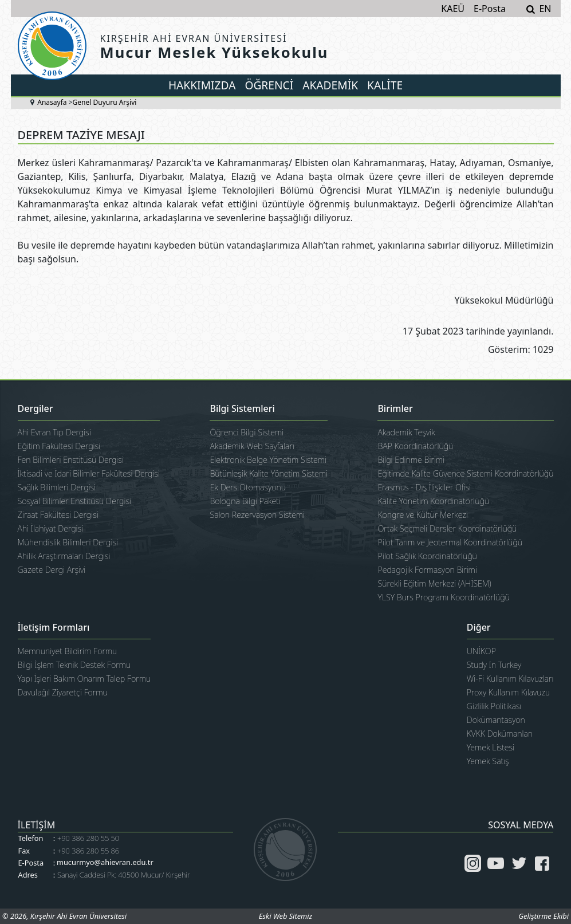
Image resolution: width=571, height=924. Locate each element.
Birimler (395, 409)
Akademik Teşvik (406, 432)
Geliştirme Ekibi (544, 916)
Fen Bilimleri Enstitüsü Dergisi (71, 460)
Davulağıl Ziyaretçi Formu (63, 692)
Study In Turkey (494, 665)
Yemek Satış (488, 761)
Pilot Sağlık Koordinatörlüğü (427, 556)
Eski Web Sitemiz (285, 916)
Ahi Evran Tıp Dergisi (54, 432)
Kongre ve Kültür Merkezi (422, 515)
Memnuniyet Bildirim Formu (68, 651)
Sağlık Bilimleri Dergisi (57, 487)
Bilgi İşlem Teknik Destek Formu (74, 665)
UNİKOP (481, 651)
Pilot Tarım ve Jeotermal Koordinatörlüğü (450, 542)
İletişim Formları (54, 628)
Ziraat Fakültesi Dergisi (58, 515)
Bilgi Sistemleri (242, 409)
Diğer (479, 628)
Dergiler (36, 409)
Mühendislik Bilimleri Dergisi (68, 542)
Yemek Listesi (491, 747)
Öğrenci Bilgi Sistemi (247, 432)
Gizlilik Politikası (494, 706)
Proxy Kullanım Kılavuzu (509, 692)
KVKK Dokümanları (500, 734)
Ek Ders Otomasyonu (248, 487)
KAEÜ (453, 9)
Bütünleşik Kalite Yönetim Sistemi (269, 473)
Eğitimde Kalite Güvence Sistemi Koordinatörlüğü (465, 473)
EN (545, 9)
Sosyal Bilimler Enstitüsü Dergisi (74, 501)
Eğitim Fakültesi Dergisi (59, 446)
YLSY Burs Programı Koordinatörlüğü (443, 597)
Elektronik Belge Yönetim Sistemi (268, 460)
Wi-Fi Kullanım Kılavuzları (510, 679)
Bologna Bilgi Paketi (245, 501)
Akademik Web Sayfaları (252, 446)
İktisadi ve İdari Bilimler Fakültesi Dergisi (89, 473)
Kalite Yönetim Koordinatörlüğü (433, 501)
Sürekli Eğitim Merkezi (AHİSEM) (434, 583)
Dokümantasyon (496, 720)
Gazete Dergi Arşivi (52, 570)
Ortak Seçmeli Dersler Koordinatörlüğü (447, 528)
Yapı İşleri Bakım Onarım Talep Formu (84, 679)
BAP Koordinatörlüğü (415, 446)
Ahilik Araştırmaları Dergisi (64, 556)
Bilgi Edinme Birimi (411, 460)
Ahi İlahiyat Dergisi (51, 528)
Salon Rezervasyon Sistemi (257, 515)
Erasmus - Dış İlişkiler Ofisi (424, 487)
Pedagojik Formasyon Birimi (427, 570)
